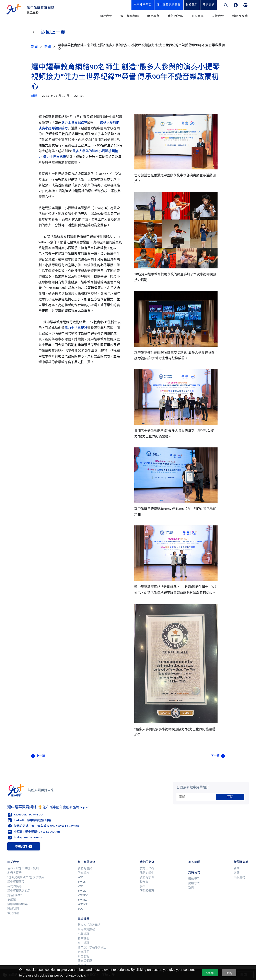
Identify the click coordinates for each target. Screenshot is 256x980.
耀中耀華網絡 (130, 16)
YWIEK (82, 891)
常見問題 (13, 913)
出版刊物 (240, 877)
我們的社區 (176, 16)
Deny (229, 973)
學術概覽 (153, 16)
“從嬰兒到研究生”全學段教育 (26, 877)
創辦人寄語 (14, 873)
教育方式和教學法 (89, 925)
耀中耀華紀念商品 (19, 891)
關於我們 (106, 16)
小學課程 (83, 934)
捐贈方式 (194, 883)
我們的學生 (147, 873)
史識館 (12, 900)
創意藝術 (83, 956)
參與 (143, 886)
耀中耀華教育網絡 (40, 8)
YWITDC (83, 895)
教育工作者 (147, 868)
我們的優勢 (14, 886)
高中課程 (83, 943)
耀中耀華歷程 (16, 882)
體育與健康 (85, 961)
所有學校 (83, 873)
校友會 (144, 882)
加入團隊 (198, 16)
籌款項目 (194, 879)
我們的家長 (147, 877)
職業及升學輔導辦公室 (92, 947)
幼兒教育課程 (86, 929)
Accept (210, 973)
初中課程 (83, 938)
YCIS (80, 877)
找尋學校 (33, 13)
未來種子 (83, 952)
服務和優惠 (147, 891)
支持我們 (218, 16)
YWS (81, 886)
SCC (80, 909)
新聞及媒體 (240, 16)
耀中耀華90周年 (18, 904)
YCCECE (83, 904)
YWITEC (83, 900)
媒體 (237, 873)
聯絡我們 (13, 909)
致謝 (191, 888)
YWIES (82, 882)
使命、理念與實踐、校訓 (23, 868)
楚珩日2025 (15, 895)
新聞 (237, 868)
